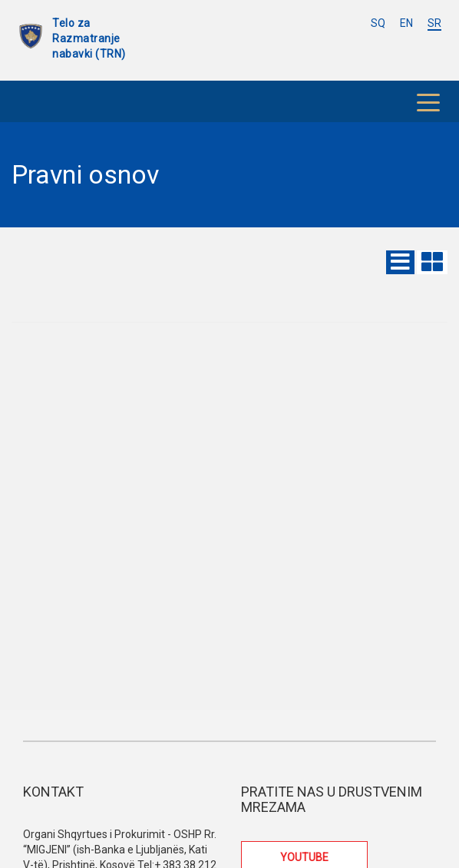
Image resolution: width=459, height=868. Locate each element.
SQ (378, 23)
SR (434, 23)
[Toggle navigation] (428, 101)
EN (406, 23)
